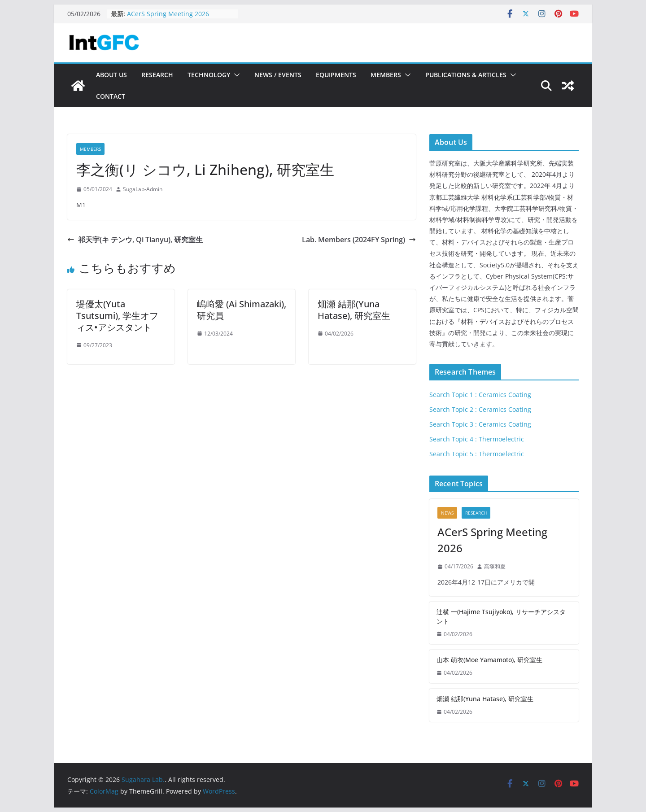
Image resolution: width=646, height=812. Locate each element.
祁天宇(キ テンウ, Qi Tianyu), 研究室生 (135, 240)
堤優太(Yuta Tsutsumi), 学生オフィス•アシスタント (117, 316)
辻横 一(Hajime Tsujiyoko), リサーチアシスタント (501, 616)
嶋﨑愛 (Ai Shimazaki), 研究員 (242, 310)
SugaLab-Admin (143, 189)
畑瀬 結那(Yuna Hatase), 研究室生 (354, 310)
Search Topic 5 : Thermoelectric (477, 454)
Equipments (336, 75)
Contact (111, 96)
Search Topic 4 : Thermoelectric (477, 439)
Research (157, 75)
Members (386, 75)
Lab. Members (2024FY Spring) (359, 240)
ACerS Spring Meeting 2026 (168, 14)
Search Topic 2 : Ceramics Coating (480, 409)
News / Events (278, 75)
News (447, 513)
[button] (235, 75)
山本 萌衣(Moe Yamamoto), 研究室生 (489, 660)
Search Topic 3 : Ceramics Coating (480, 424)
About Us (111, 75)
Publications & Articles (466, 75)
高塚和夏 (495, 566)
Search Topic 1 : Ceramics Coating (480, 395)
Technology (209, 75)
